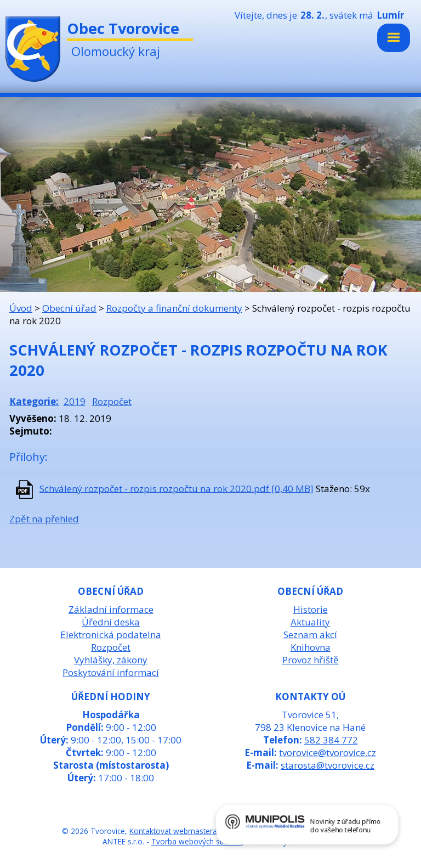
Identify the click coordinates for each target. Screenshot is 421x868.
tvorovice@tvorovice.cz (328, 753)
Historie (311, 609)
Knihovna (311, 647)
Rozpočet (112, 401)
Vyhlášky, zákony (111, 660)
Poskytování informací (111, 672)
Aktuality (310, 622)
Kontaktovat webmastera (173, 831)
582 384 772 (331, 740)
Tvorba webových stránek (197, 841)
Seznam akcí (310, 635)
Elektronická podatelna (111, 635)
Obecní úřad (69, 308)
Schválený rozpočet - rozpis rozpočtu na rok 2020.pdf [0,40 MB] (177, 488)
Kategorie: (34, 401)
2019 (75, 401)
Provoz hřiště (311, 660)
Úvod (21, 308)
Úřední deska (111, 622)
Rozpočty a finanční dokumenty (174, 308)
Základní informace (111, 609)
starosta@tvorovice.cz (328, 765)
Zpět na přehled (44, 519)
